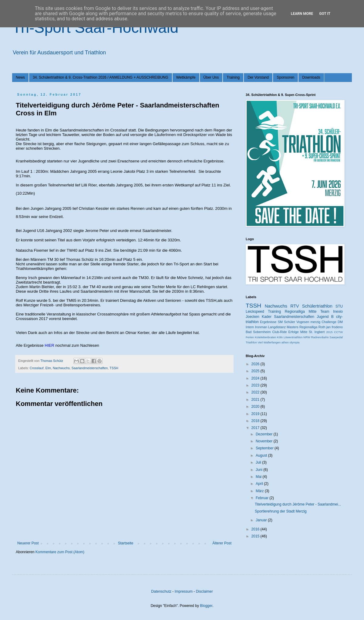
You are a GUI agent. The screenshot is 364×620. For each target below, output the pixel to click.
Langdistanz (277, 327)
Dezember (265, 434)
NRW (307, 337)
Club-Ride (280, 332)
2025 (256, 371)
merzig (315, 322)
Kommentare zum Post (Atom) (60, 552)
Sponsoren (285, 77)
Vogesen (303, 322)
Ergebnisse (268, 322)
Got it (325, 14)
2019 (256, 414)
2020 (256, 407)
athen (285, 342)
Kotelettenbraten (265, 337)
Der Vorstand (258, 77)
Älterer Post (222, 543)
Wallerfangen (272, 342)
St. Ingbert (317, 332)
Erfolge (294, 332)
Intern (250, 327)
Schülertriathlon (317, 306)
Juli (259, 462)
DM (340, 322)
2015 (329, 332)
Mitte (304, 332)
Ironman (261, 327)
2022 (256, 392)
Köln (280, 337)
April (260, 484)
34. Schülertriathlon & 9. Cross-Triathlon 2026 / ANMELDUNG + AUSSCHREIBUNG (101, 77)
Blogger (206, 606)
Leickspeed (255, 312)
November (265, 441)
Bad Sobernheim (258, 332)
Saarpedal (336, 337)
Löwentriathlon (293, 337)
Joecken (253, 317)
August (262, 455)
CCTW (338, 332)
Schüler (290, 322)
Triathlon (251, 342)
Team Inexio (332, 312)
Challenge (329, 322)
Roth (322, 327)
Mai (259, 477)
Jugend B (325, 317)
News (20, 77)
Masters (292, 327)
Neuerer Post (28, 543)
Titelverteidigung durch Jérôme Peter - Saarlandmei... (298, 504)
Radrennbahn (320, 337)
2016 (256, 529)
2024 (256, 378)
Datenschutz (161, 591)
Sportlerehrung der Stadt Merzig (281, 511)
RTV (295, 306)
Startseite (126, 543)
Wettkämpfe (186, 77)
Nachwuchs (61, 368)
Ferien (250, 337)
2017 (256, 428)
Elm (48, 368)
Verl (260, 342)
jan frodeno (335, 327)
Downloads (311, 77)
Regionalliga (308, 327)
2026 (256, 364)
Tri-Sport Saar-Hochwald (95, 28)
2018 (256, 421)
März (260, 491)
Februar (263, 498)
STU (339, 306)
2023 (256, 385)
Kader (267, 317)
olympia (294, 342)
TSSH (114, 368)
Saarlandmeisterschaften (90, 368)
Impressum (184, 591)
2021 (256, 400)
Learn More (302, 14)
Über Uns (211, 77)
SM (280, 322)
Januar (262, 520)
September (265, 448)
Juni (260, 470)
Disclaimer (204, 591)
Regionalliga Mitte (301, 312)
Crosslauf (37, 368)
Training (233, 77)
